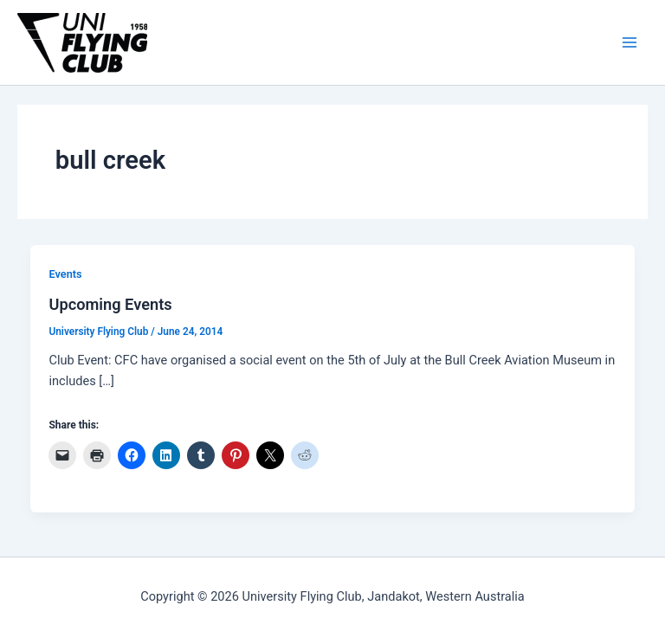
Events (65, 274)
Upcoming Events (110, 304)
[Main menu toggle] (629, 42)
